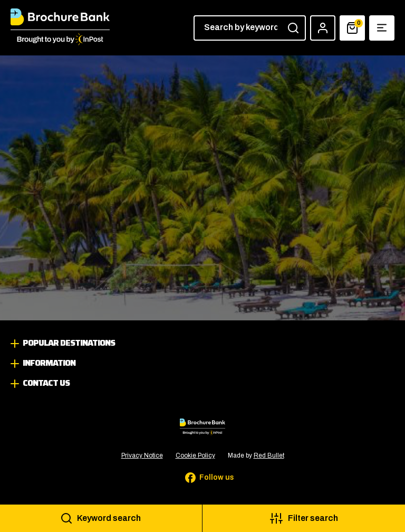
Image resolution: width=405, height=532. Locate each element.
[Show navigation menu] (382, 28)
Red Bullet (269, 455)
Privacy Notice (142, 455)
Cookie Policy (195, 455)
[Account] (323, 28)
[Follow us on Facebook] (202, 478)
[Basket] (352, 28)
